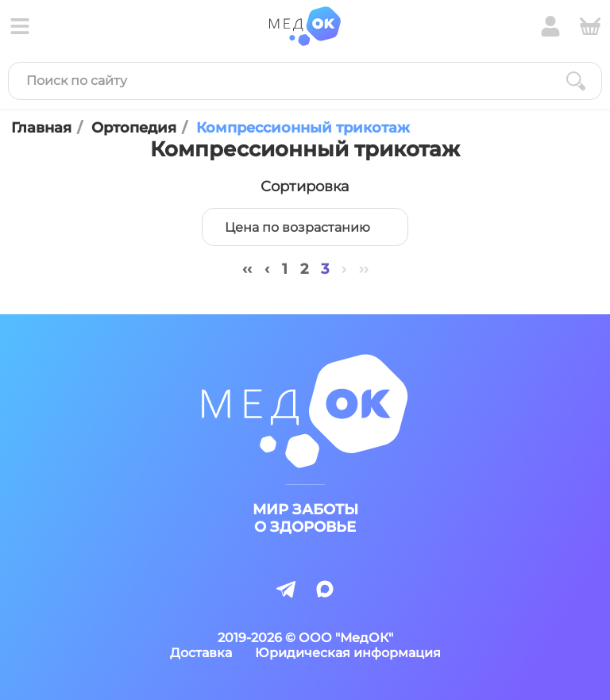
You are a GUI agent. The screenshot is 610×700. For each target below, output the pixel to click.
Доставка (201, 653)
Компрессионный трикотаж (303, 128)
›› (364, 269)
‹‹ (247, 269)
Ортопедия (134, 128)
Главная (41, 128)
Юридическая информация (348, 653)
